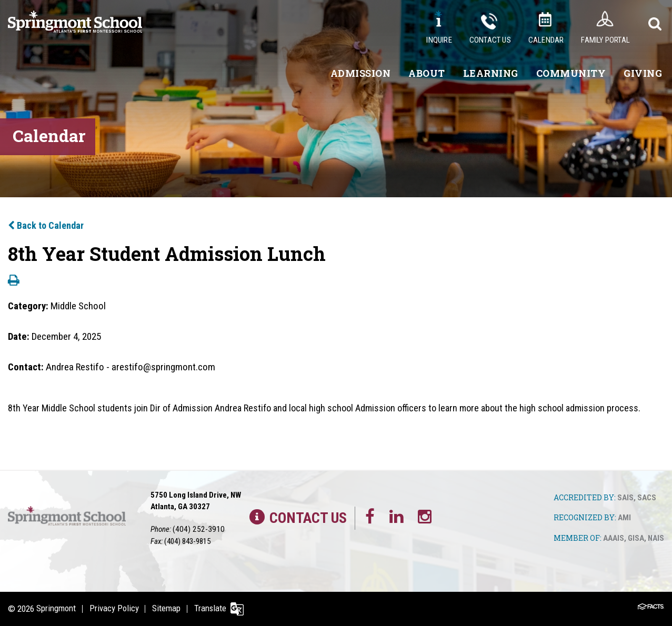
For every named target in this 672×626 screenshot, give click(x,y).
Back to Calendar (46, 225)
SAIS (625, 498)
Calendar (546, 40)
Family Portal (605, 40)
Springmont (56, 609)
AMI (624, 518)
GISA (636, 539)
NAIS (656, 539)
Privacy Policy (115, 609)
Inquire (439, 40)
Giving (643, 73)
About (427, 73)
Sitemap (169, 609)
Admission (361, 73)
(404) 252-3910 (196, 529)
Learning (491, 73)
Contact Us (490, 40)
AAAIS (614, 539)
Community (571, 73)
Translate (214, 609)
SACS (647, 498)
